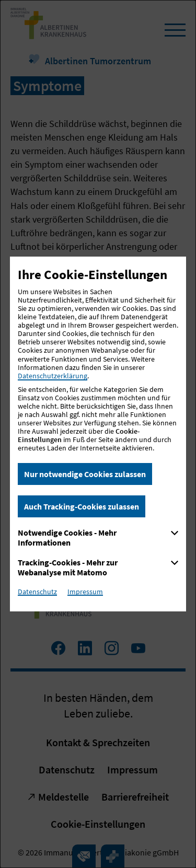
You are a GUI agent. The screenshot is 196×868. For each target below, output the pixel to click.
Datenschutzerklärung (53, 376)
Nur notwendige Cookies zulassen (85, 474)
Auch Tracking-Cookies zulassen (82, 506)
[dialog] (98, 434)
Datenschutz (37, 592)
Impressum (85, 592)
